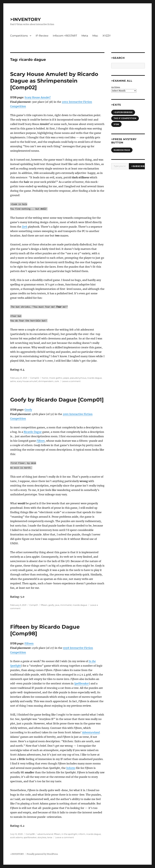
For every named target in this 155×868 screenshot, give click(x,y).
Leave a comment (71, 381)
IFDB (116, 124)
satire (13, 381)
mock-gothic (56, 378)
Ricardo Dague (33, 432)
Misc (95, 36)
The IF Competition (125, 118)
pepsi (66, 378)
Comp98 (30, 834)
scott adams (16, 837)
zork (57, 381)
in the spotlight (69, 834)
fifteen (44, 605)
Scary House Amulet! (38, 97)
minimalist (66, 605)
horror (45, 378)
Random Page (122, 150)
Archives (116, 87)
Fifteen (29, 643)
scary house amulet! (27, 381)
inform (82, 834)
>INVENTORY (25, 19)
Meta (85, 36)
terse (50, 837)
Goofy (28, 410)
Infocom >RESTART (65, 36)
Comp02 (35, 378)
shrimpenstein (46, 381)
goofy (51, 605)
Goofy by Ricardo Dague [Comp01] (57, 400)
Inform (71, 768)
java (57, 605)
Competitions (19, 36)
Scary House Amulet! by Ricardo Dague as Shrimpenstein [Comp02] (54, 81)
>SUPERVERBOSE (123, 112)
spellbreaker (30, 837)
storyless (42, 837)
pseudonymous (78, 378)
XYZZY (107, 36)
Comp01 (34, 605)
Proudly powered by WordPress (42, 854)
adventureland (45, 834)
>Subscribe (138, 166)
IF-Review (42, 36)
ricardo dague (94, 378)
